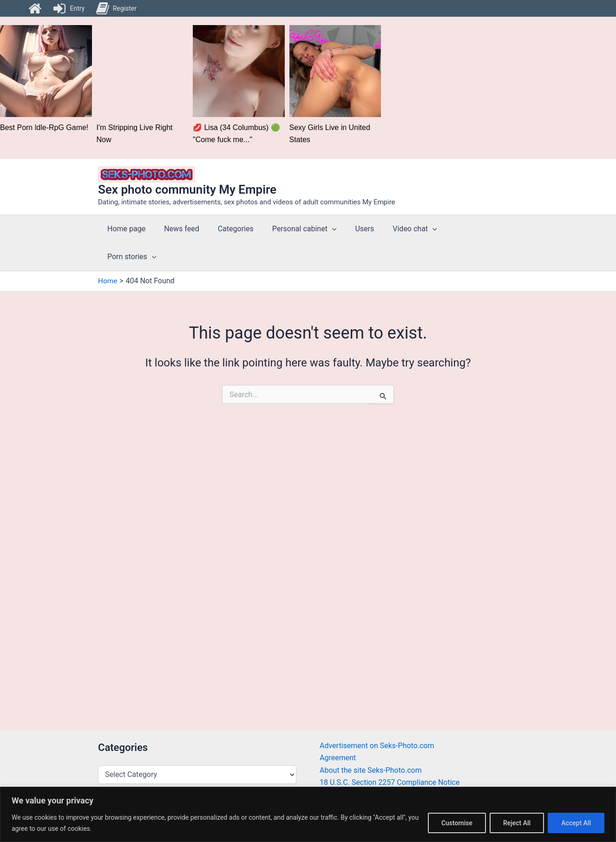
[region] (308, 814)
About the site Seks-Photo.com (371, 770)
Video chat (394, 229)
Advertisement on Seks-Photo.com (377, 746)
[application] (319, 229)
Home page (125, 229)
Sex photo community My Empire (187, 189)
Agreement (338, 758)
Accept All (576, 823)
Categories (226, 229)
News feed (176, 229)
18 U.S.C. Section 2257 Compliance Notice (390, 782)
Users (348, 229)
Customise (457, 823)
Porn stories (456, 229)
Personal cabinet (292, 229)
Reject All (517, 823)
